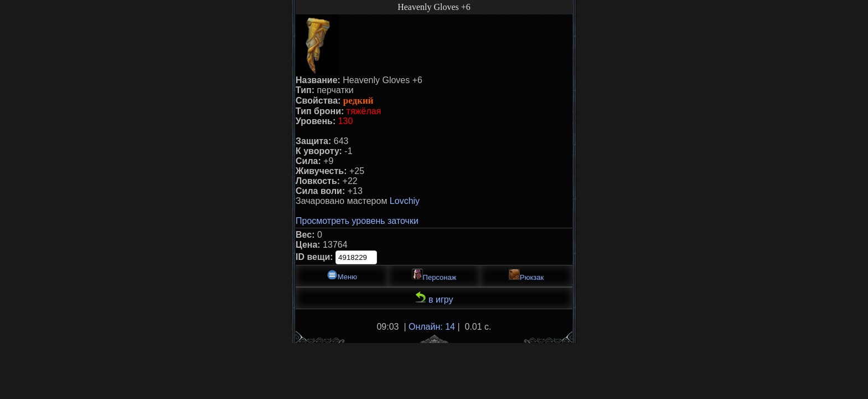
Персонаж (434, 275)
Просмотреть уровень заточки (357, 221)
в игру (434, 298)
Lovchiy (405, 201)
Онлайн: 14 (432, 327)
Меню (342, 275)
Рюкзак (526, 275)
